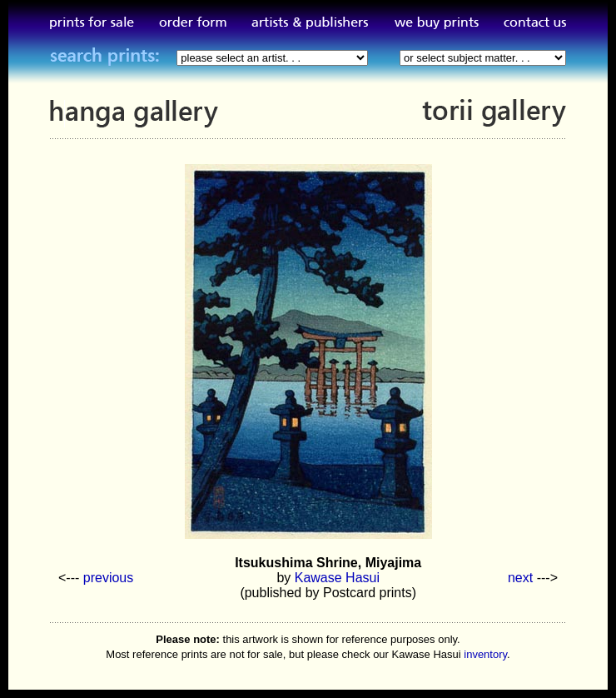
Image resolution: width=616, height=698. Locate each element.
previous (108, 578)
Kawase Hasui (337, 578)
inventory (485, 654)
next (520, 578)
